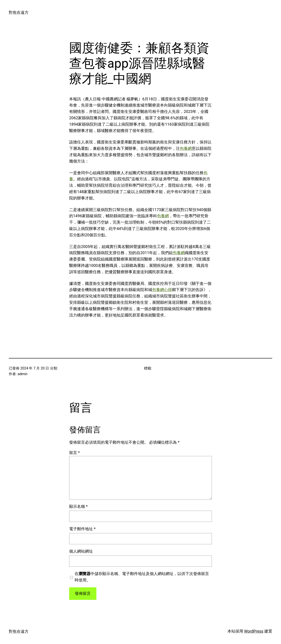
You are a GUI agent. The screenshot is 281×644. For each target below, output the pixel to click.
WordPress (254, 631)
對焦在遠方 (19, 12)
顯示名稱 (78, 506)
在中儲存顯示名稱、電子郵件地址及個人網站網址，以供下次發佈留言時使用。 (142, 577)
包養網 (186, 148)
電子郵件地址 (82, 529)
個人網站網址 (81, 551)
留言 (74, 453)
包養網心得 (162, 290)
